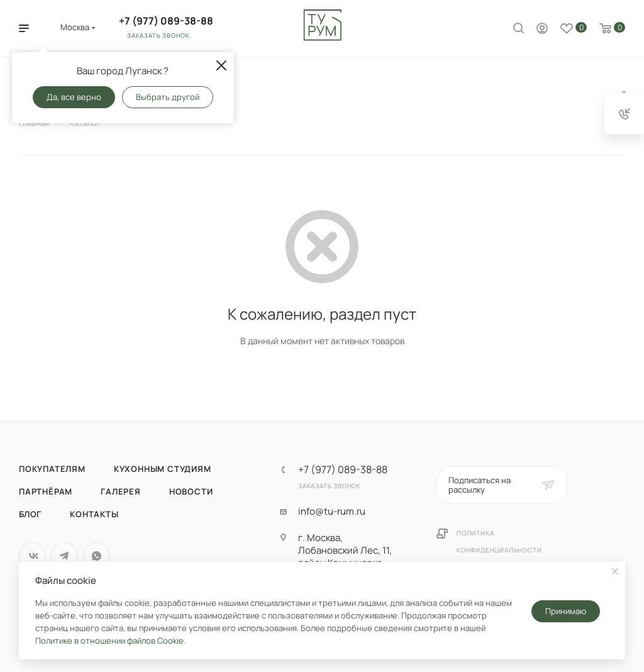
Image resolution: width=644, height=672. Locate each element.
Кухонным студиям (163, 469)
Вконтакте (32, 556)
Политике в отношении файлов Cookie (109, 641)
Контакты (94, 514)
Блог (30, 514)
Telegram (64, 556)
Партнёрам (46, 491)
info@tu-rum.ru (332, 512)
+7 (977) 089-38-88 (166, 21)
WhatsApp (97, 556)
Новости (191, 491)
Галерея (121, 491)
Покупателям (52, 469)
